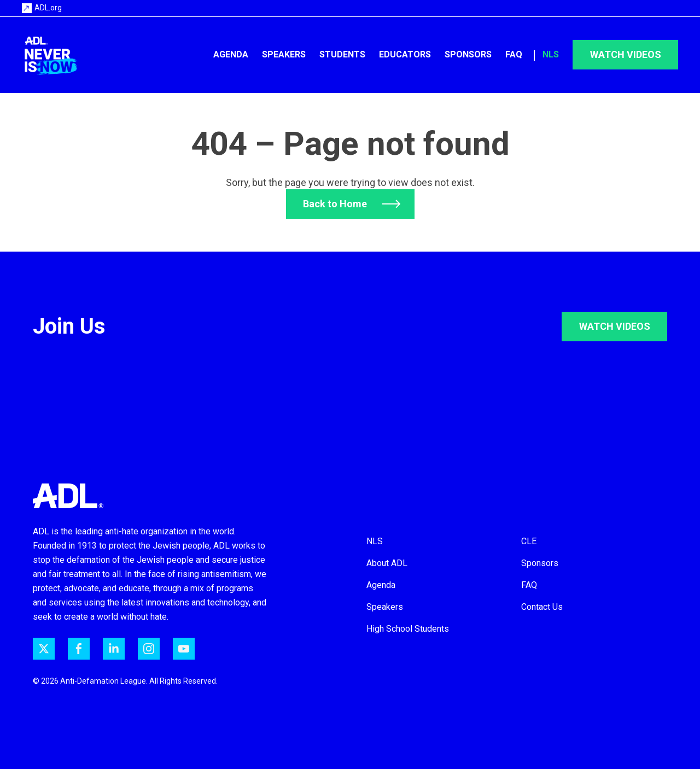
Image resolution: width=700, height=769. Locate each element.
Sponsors (468, 54)
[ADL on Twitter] (44, 649)
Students (342, 54)
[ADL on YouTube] (184, 649)
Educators (405, 54)
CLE (529, 541)
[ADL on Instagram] (149, 649)
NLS (551, 54)
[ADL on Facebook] (79, 649)
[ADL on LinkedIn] (114, 649)
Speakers (284, 54)
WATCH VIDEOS (615, 326)
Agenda (231, 54)
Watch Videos (626, 54)
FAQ (514, 54)
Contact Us (542, 607)
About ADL (387, 563)
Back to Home (335, 204)
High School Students (408, 629)
